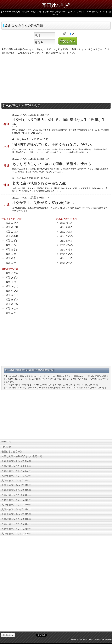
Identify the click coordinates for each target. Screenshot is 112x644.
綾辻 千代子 (12, 282)
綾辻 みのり (12, 236)
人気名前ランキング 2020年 (16, 481)
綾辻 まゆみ (67, 241)
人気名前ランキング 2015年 (16, 505)
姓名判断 (6, 442)
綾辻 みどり (12, 227)
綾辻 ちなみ (12, 291)
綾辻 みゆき (12, 223)
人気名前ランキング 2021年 (16, 476)
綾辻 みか (11, 263)
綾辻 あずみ (12, 304)
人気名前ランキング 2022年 (16, 471)
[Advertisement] (56, 79)
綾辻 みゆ (11, 254)
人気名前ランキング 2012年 (16, 519)
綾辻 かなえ (12, 286)
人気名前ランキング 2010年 (16, 529)
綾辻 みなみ (12, 232)
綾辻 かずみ (12, 300)
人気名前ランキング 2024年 (16, 461)
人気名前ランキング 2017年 (16, 495)
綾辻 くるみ (67, 249)
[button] (8, 635)
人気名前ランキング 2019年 (16, 485)
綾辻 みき (11, 258)
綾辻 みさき (12, 249)
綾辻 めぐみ (67, 223)
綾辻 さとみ (67, 254)
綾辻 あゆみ (67, 227)
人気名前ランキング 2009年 (16, 534)
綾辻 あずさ (12, 277)
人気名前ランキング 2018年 (16, 490)
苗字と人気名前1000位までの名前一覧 (22, 456)
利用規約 (7, 635)
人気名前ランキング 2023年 (16, 466)
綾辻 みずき (12, 241)
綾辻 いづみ (67, 258)
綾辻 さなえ (12, 295)
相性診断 (6, 447)
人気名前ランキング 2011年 (16, 524)
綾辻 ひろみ (67, 236)
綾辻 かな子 (12, 313)
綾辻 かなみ (12, 308)
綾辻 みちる (12, 245)
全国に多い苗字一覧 (12, 452)
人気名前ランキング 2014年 (16, 509)
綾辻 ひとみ (67, 232)
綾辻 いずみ (67, 263)
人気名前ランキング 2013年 (16, 514)
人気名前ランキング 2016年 (16, 500)
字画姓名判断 (56, 5)
